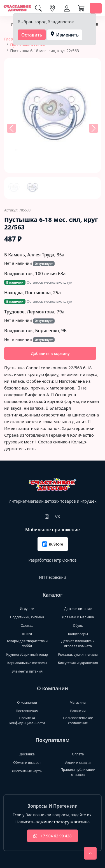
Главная (12, 39)
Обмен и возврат (27, 763)
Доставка (27, 754)
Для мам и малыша (78, 617)
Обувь (78, 626)
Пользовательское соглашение (78, 720)
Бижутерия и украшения (78, 663)
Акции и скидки (78, 763)
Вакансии (78, 711)
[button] (11, 129)
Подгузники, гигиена (27, 617)
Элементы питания (27, 671)
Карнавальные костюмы (27, 663)
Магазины (78, 702)
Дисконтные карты (27, 771)
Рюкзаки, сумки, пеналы (78, 654)
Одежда (27, 626)
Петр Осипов (64, 560)
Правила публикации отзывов (78, 772)
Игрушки (27, 609)
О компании (27, 702)
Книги (27, 634)
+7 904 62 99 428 (52, 836)
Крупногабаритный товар (27, 654)
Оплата (78, 754)
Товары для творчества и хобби (27, 643)
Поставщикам (27, 711)
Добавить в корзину (50, 353)
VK (57, 516)
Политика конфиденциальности (27, 720)
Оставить (32, 35)
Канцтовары (78, 634)
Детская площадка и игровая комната (78, 643)
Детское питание (78, 609)
